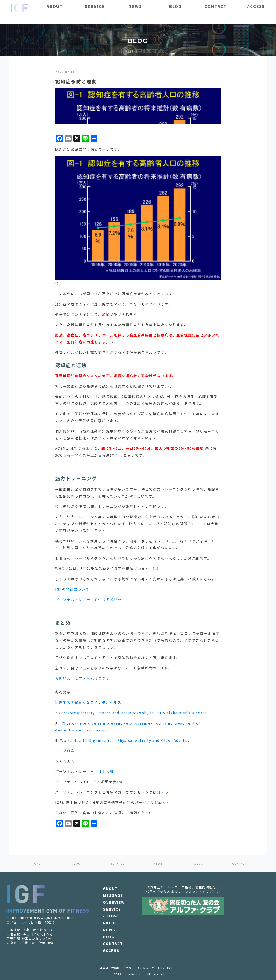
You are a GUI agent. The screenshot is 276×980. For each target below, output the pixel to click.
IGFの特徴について (72, 589)
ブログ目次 (65, 751)
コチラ (163, 792)
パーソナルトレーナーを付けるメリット (90, 600)
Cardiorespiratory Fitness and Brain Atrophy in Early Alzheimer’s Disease (133, 713)
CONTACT (240, 863)
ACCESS (111, 950)
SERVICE (118, 863)
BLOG (199, 863)
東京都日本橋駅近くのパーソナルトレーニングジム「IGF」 (138, 968)
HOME (36, 863)
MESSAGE (113, 895)
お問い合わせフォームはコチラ (83, 678)
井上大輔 (106, 771)
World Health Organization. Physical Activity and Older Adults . (125, 740)
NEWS (158, 863)
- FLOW (111, 916)
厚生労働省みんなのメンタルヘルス (90, 702)
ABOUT (77, 863)
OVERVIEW (114, 902)
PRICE (109, 923)
